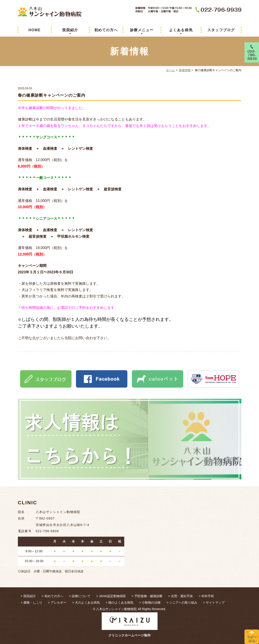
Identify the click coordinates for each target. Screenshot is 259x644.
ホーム (170, 70)
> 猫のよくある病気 (120, 602)
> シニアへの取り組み (182, 602)
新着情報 (185, 70)
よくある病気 (181, 30)
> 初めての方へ (53, 596)
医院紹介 (70, 30)
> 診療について (80, 596)
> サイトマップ (214, 602)
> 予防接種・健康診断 (147, 596)
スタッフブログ (221, 30)
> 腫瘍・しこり (32, 602)
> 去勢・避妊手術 (181, 596)
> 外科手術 (206, 596)
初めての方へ (106, 30)
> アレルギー (57, 602)
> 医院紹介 (28, 596)
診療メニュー (142, 30)
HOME (34, 30)
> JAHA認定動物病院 (111, 596)
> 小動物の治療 (150, 602)
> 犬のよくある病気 (86, 602)
